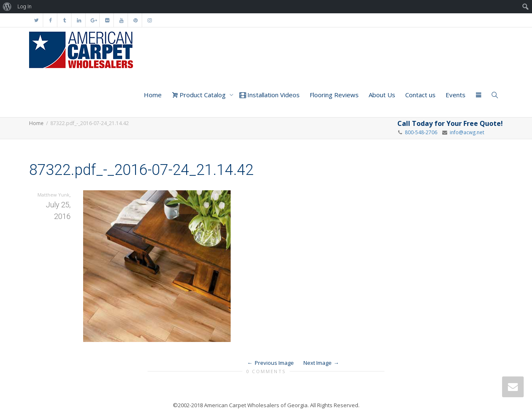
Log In (25, 6)
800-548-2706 (421, 132)
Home (153, 95)
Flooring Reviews (334, 95)
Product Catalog (199, 95)
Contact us (420, 95)
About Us (382, 95)
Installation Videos (270, 95)
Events (456, 95)
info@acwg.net (466, 132)
